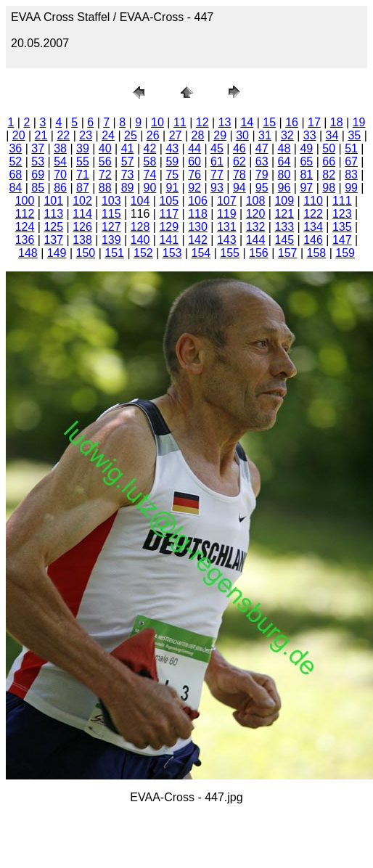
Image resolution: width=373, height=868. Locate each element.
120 (256, 214)
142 (198, 240)
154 (201, 253)
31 (265, 135)
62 (239, 161)
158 (317, 253)
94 (239, 188)
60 (194, 161)
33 (310, 135)
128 (140, 227)
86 (60, 188)
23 (86, 135)
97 (306, 188)
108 (256, 201)
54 (60, 161)
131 (227, 227)
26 (153, 135)
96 (284, 188)
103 (111, 201)
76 (194, 175)
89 (128, 188)
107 (227, 201)
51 (351, 148)
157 (288, 253)
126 (82, 227)
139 (111, 240)
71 (83, 175)
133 (284, 227)
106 (198, 201)
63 (262, 161)
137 (53, 240)
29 (220, 135)
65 (306, 161)
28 (198, 135)
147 (342, 240)
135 (342, 227)
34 (332, 135)
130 (198, 227)
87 (83, 188)
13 (225, 122)
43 (172, 148)
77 (217, 175)
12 (202, 122)
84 (15, 188)
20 (19, 135)
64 (284, 161)
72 (105, 175)
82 (329, 175)
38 (60, 148)
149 (57, 253)
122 (313, 214)
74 (150, 175)
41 (128, 148)
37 (38, 148)
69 (38, 175)
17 (314, 122)
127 (111, 227)
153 (172, 253)
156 (259, 253)
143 (227, 240)
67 (351, 161)
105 (169, 201)
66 (329, 161)
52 (15, 161)
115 (111, 214)
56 (105, 161)
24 (108, 135)
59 (172, 161)
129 (169, 227)
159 (345, 253)
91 (172, 188)
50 (329, 148)
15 (269, 122)
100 (25, 201)
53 (38, 161)
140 (140, 240)
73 (128, 175)
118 (198, 214)
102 (82, 201)
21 (41, 135)
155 (230, 253)
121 (284, 214)
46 (239, 148)
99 (351, 188)
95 (262, 188)
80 (284, 175)
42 (150, 148)
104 (140, 201)
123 (342, 214)
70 (60, 175)
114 (82, 214)
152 (143, 253)
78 (239, 175)
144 (256, 240)
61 (217, 161)
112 (25, 214)
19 (359, 122)
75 (172, 175)
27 (176, 135)
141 (169, 240)
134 (313, 227)
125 (53, 227)
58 (150, 161)
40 (105, 148)
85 (38, 188)
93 (217, 188)
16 (292, 122)
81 (306, 175)
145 (284, 240)
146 (313, 240)
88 (105, 188)
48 (284, 148)
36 (15, 148)
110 (313, 201)
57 (128, 161)
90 (150, 188)
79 (262, 175)
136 (25, 240)
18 (337, 122)
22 (63, 135)
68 (15, 175)
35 (354, 135)
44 (194, 148)
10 (157, 122)
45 (217, 148)
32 (287, 135)
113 (53, 214)
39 (83, 148)
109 (284, 201)
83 (351, 175)
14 (247, 122)
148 (28, 253)
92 (194, 188)
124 (25, 227)
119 (227, 214)
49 (306, 148)
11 (180, 122)
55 (83, 161)
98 (329, 188)
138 (82, 240)
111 (342, 201)
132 (256, 227)
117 (169, 214)
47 (262, 148)
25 (131, 135)
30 (242, 135)
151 (114, 253)
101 (53, 201)
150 (86, 253)
